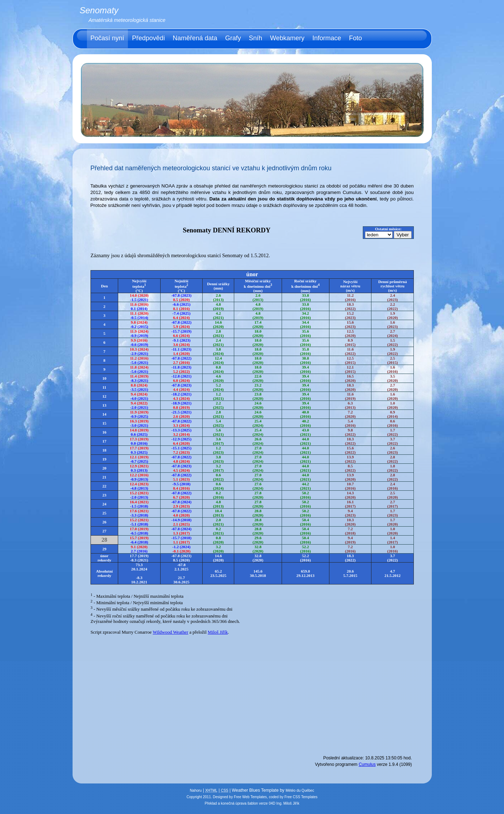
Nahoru (196, 790)
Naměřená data (195, 38)
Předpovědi (149, 38)
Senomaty (99, 10)
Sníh (256, 38)
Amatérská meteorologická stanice (127, 20)
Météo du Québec (300, 790)
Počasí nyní (107, 38)
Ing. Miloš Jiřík (288, 803)
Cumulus (367, 764)
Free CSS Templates (301, 797)
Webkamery (287, 38)
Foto (356, 38)
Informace (327, 38)
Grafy (233, 38)
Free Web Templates (250, 797)
